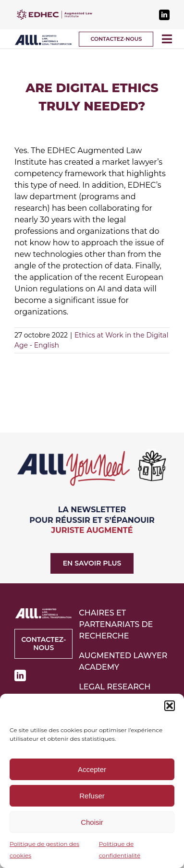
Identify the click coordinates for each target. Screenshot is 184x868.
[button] (170, 706)
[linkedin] (164, 15)
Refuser (92, 796)
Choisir (92, 822)
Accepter (92, 769)
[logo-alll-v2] (43, 38)
